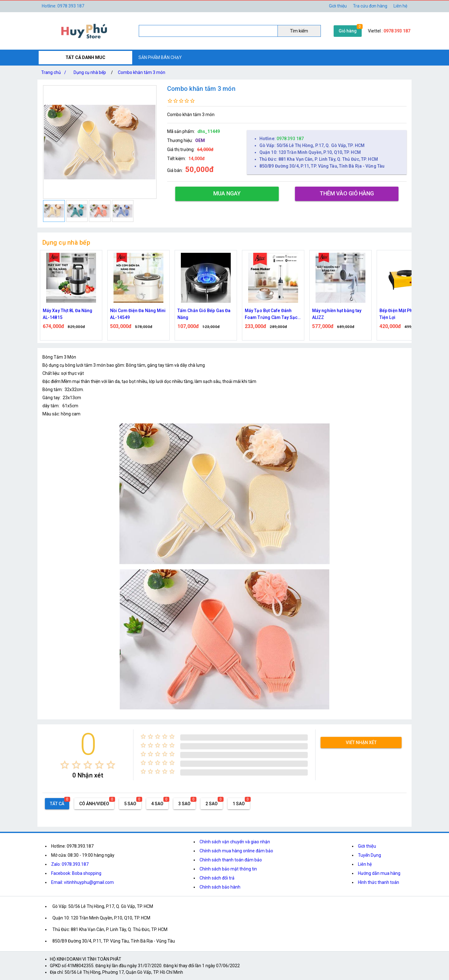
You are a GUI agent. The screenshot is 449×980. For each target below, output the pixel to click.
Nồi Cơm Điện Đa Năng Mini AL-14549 (138, 314)
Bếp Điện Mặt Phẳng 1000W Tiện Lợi (407, 314)
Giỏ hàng (348, 31)
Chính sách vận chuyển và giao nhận (235, 842)
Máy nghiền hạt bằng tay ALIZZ (337, 314)
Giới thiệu (367, 846)
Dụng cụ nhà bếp (90, 72)
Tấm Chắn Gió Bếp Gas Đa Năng (204, 314)
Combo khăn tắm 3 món (142, 72)
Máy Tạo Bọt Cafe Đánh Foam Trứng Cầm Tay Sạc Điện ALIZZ (271, 314)
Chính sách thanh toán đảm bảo (231, 860)
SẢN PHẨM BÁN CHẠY (160, 57)
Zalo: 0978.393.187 (70, 864)
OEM (200, 140)
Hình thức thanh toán (379, 882)
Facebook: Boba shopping (76, 873)
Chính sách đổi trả (217, 878)
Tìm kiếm (299, 31)
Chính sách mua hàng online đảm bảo (236, 851)
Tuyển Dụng (369, 855)
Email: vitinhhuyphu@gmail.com (82, 882)
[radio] (65, 765)
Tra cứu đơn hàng (370, 6)
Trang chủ (55, 72)
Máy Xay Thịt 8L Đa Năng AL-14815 (68, 314)
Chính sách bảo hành (220, 887)
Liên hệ (400, 6)
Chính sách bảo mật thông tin (228, 869)
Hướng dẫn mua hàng (379, 873)
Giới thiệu (338, 6)
